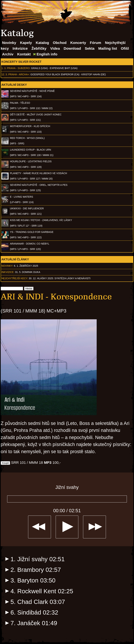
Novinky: (7, 266)
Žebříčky (39, 48)
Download (72, 48)
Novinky (9, 43)
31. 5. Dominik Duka (28, 272)
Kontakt (24, 54)
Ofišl (125, 48)
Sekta (90, 48)
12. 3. (5, 74)
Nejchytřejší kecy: (15, 278)
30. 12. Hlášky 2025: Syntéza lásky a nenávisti (60, 278)
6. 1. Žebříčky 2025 (26, 266)
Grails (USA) (39, 68)
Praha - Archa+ (19, 74)
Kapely (26, 43)
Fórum (96, 43)
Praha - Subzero (18, 68)
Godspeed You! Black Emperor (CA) (55, 74)
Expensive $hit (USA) (64, 68)
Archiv (8, 54)
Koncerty (78, 43)
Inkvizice (20, 48)
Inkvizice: (8, 272)
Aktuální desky (14, 85)
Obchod (60, 43)
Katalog (42, 43)
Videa (55, 48)
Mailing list (108, 48)
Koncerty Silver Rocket (21, 62)
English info (47, 54)
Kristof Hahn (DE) (94, 74)
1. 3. (4, 68)
